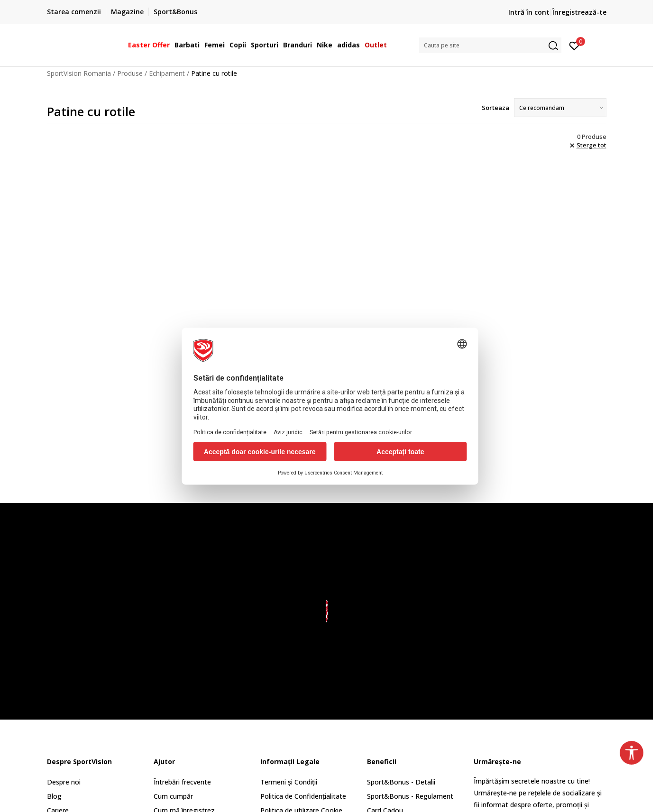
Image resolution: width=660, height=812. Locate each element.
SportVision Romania (79, 73)
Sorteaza (495, 108)
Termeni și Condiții (289, 782)
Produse (130, 73)
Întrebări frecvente (182, 782)
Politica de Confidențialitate (303, 796)
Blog (54, 796)
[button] (490, 45)
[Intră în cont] (574, 45)
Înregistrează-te (579, 12)
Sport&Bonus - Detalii (401, 782)
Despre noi (64, 782)
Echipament (167, 73)
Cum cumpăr (173, 796)
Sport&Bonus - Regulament (410, 796)
